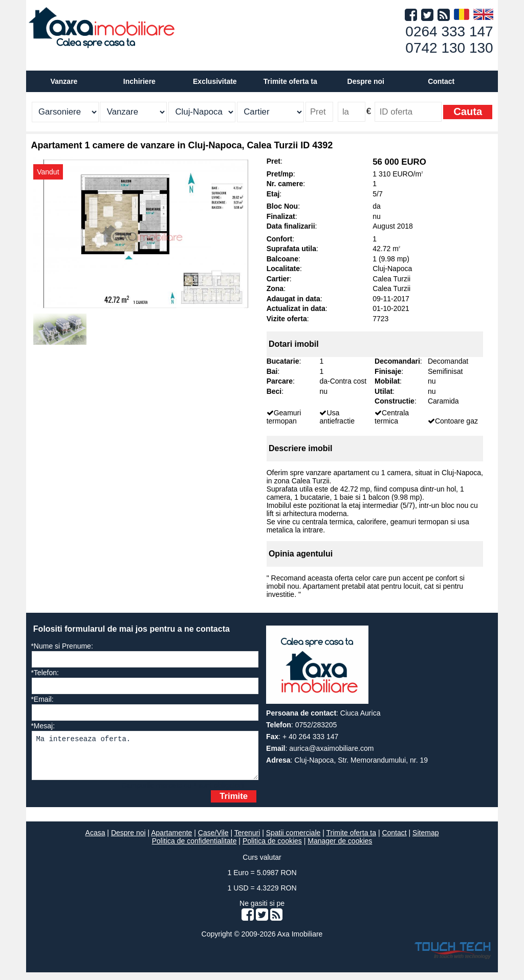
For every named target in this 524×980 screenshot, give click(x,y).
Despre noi (128, 840)
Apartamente (171, 840)
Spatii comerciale (293, 840)
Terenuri (247, 840)
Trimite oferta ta (290, 81)
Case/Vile (213, 840)
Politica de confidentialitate (194, 849)
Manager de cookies (340, 849)
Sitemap (425, 840)
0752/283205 (316, 725)
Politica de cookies (272, 849)
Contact (441, 81)
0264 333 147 (449, 31)
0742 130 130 (449, 48)
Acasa (95, 840)
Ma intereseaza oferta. (145, 759)
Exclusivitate (215, 81)
